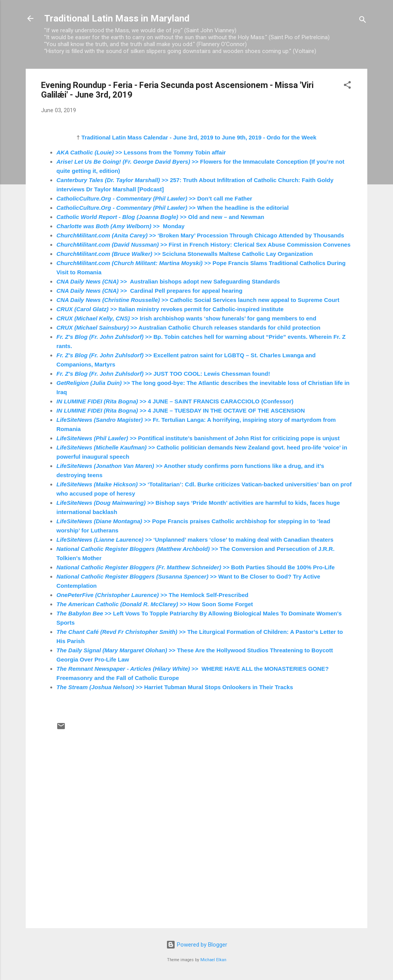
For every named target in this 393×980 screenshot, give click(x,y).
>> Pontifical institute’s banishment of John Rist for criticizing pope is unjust (198, 438)
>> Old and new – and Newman (160, 217)
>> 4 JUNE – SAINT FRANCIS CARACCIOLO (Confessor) (175, 401)
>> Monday (121, 226)
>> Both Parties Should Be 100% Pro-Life (196, 567)
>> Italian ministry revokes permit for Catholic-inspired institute (170, 309)
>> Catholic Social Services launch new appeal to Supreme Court (198, 300)
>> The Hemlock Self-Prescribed (152, 595)
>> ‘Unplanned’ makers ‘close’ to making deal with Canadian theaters (195, 540)
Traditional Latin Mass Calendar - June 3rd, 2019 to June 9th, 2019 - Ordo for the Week (199, 137)
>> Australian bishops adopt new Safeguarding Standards (168, 281)
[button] (347, 86)
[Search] (363, 21)
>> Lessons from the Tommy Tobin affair (141, 152)
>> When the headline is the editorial (173, 208)
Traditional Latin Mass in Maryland (117, 18)
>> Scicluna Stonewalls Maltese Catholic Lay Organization (185, 254)
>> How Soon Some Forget (155, 604)
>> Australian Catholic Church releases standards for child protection (188, 327)
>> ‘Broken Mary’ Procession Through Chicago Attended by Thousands (200, 235)
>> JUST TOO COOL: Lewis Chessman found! (163, 374)
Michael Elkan (213, 960)
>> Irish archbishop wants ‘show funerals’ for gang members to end (186, 318)
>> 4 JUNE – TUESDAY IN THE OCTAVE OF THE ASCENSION (181, 410)
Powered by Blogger (197, 945)
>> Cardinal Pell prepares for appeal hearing (149, 291)
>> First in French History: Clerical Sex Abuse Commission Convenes (203, 245)
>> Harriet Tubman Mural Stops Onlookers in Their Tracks (175, 687)
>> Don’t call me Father (154, 198)
